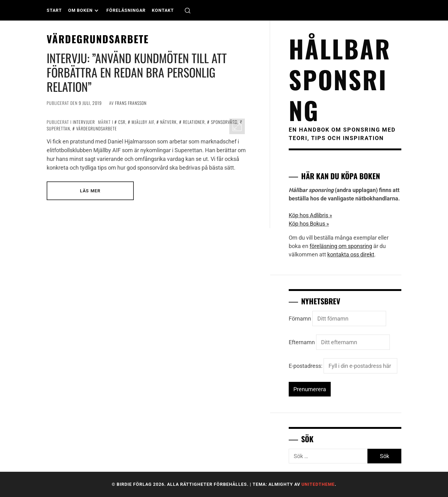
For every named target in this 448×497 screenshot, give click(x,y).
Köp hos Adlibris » (310, 215)
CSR (122, 122)
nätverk (168, 122)
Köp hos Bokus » (309, 224)
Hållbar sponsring (340, 79)
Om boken (83, 10)
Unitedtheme (318, 484)
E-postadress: (343, 366)
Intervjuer (84, 122)
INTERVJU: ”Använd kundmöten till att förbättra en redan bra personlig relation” (137, 72)
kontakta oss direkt (351, 254)
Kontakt (163, 10)
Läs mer (90, 191)
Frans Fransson (131, 103)
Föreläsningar (126, 10)
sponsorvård (224, 122)
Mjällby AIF (143, 122)
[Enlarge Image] (237, 126)
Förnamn (300, 319)
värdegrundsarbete (97, 128)
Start (54, 10)
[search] (188, 10)
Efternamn (302, 342)
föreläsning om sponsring (341, 246)
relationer (194, 122)
